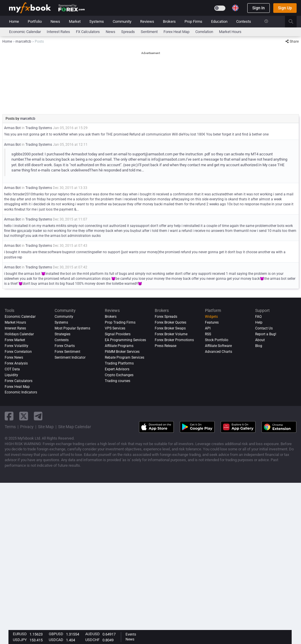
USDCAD (56, 640)
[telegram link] (38, 416)
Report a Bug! (266, 334)
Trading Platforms (119, 363)
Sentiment (149, 32)
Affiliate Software (218, 346)
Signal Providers (118, 334)
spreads (128, 32)
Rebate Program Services (125, 357)
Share (292, 41)
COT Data (12, 369)
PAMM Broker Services (122, 352)
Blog (259, 346)
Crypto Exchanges (119, 375)
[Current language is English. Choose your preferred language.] (235, 8)
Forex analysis (16, 363)
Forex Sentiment (67, 352)
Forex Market (15, 340)
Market (75, 21)
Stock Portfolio (217, 340)
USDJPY (20, 640)
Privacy (27, 427)
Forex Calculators (19, 381)
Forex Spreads (166, 317)
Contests (244, 21)
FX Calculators (88, 32)
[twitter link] (24, 416)
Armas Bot (12, 128)
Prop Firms (193, 21)
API (208, 328)
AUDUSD (93, 634)
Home (14, 21)
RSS (208, 334)
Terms (10, 427)
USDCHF (92, 640)
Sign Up (285, 8)
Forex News (14, 357)
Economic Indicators (21, 392)
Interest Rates (58, 32)
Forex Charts (65, 346)
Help (259, 322)
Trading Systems (39, 128)
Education (219, 21)
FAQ (258, 317)
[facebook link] (9, 416)
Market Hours (230, 32)
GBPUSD (56, 634)
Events (131, 634)
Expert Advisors (117, 369)
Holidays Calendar (19, 334)
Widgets (211, 317)
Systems (97, 21)
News (55, 21)
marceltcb (28, 119)
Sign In (259, 8)
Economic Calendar (25, 32)
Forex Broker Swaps (170, 328)
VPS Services (115, 328)
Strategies (62, 334)
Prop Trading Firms (120, 322)
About (260, 340)
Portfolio (35, 21)
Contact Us (264, 328)
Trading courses (118, 381)
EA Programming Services (125, 340)
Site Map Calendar (75, 427)
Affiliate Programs (119, 346)
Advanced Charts (219, 352)
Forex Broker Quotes (170, 322)
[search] (294, 22)
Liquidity (11, 375)
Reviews (147, 21)
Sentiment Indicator (70, 357)
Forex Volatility (16, 346)
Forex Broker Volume (171, 334)
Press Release (166, 346)
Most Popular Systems (72, 328)
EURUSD (20, 634)
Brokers (169, 21)
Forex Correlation (18, 352)
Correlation (204, 32)
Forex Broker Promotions (174, 340)
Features (212, 322)
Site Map (46, 427)
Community (122, 21)
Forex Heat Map (176, 32)
